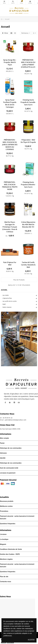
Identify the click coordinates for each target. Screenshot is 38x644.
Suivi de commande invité (9, 468)
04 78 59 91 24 (8, 418)
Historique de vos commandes (11, 448)
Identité (3, 458)
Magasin (3, 544)
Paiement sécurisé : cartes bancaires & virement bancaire (17, 517)
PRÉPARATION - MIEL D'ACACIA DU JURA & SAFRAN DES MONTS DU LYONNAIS (10, 145)
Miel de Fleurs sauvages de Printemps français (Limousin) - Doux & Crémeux (10, 227)
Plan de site (4, 577)
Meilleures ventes (6, 506)
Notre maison (7, 307)
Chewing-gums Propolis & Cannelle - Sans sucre (28, 102)
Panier (2, 443)
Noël (4, 304)
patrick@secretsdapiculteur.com (16, 420)
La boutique (4, 539)
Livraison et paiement (8, 473)
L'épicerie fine (7, 298)
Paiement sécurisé (8, 480)
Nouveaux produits (7, 501)
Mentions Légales (6, 559)
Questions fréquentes (8, 524)
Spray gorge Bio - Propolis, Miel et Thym (10, 62)
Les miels (6, 295)
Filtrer (5, 33)
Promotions (4, 511)
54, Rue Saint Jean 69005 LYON (10, 429)
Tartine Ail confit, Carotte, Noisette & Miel (28, 265)
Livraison (3, 534)
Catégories (4, 1)
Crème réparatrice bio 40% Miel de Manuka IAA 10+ (28, 225)
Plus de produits (19, 280)
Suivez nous (5, 596)
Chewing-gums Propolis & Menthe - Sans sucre (28, 185)
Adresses (3, 453)
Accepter (31, 639)
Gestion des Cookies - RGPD (10, 554)
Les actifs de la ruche (10, 301)
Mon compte (30, 1)
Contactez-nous (6, 582)
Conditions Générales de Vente (11, 549)
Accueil (4, 290)
